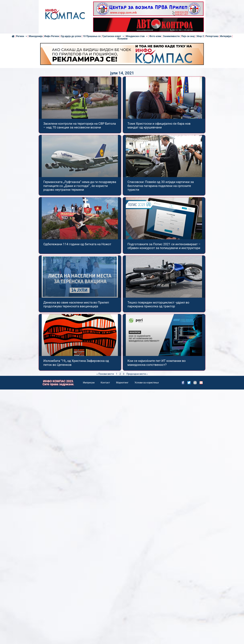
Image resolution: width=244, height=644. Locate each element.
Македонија (36, 36)
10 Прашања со (92, 36)
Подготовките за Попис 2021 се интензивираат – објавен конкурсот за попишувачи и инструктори (164, 246)
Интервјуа (226, 36)
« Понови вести (105, 374)
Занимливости (171, 36)
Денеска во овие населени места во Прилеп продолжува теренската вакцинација (76, 304)
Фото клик (155, 36)
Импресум (89, 383)
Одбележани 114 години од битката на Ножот (77, 244)
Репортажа (212, 36)
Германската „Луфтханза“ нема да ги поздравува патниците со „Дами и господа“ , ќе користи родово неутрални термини (80, 186)
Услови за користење (147, 383)
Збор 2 (200, 36)
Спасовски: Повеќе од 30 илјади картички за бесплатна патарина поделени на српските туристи (161, 186)
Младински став (137, 36)
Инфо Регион (52, 36)
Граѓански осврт (113, 36)
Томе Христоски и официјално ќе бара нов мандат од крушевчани (159, 126)
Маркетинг (122, 383)
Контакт (105, 383)
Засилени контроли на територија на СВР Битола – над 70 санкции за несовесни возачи (80, 126)
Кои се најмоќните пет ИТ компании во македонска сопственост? (157, 363)
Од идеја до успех (71, 36)
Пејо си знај (188, 36)
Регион (22, 36)
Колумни (122, 39)
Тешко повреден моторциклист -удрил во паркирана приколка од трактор (158, 304)
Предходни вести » (137, 374)
